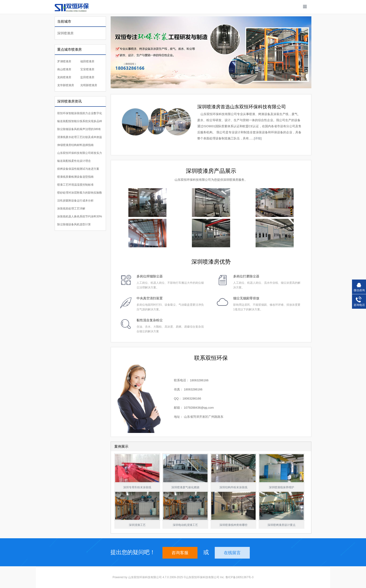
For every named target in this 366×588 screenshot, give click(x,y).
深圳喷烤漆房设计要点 (282, 525)
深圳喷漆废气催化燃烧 (185, 487)
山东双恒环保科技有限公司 (145, 577)
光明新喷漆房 (89, 85)
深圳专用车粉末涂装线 (137, 487)
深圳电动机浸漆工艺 (185, 525)
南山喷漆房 (64, 69)
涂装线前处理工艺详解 (71, 209)
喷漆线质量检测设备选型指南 (75, 177)
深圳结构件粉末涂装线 (233, 487)
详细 (258, 138)
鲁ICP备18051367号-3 (239, 577)
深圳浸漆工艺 (137, 525)
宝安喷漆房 (87, 69)
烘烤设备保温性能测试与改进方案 (78, 169)
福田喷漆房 (87, 61)
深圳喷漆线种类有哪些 (233, 525)
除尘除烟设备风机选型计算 (74, 224)
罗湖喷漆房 (64, 61)
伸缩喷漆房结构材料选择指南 (75, 145)
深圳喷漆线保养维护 (282, 487)
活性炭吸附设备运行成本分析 (75, 201)
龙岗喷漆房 (64, 77)
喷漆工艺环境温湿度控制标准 (75, 185)
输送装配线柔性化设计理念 (74, 161)
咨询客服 (180, 553)
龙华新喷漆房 (66, 85)
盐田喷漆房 (87, 77)
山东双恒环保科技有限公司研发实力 (80, 153)
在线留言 (232, 553)
